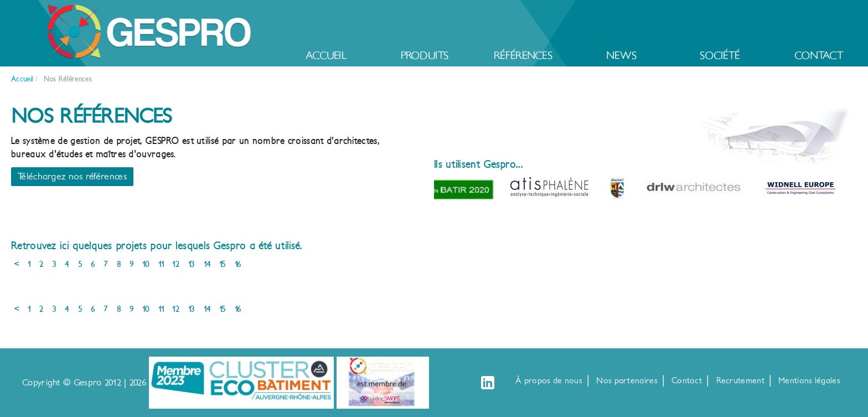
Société (720, 55)
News (621, 55)
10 (146, 264)
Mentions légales (809, 381)
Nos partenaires (627, 381)
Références (523, 55)
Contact (819, 55)
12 (176, 264)
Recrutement (740, 381)
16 (238, 264)
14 (208, 264)
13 (192, 264)
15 (223, 264)
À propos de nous (549, 381)
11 (161, 264)
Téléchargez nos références (72, 176)
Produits (425, 55)
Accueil (326, 55)
